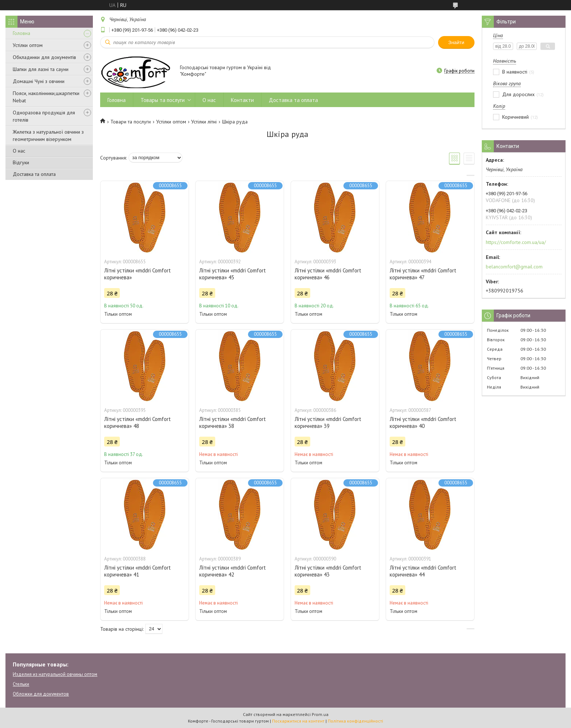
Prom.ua (320, 714)
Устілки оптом (28, 45)
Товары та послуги (163, 100)
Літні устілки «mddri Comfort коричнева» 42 (233, 571)
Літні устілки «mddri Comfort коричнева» (137, 274)
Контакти (242, 100)
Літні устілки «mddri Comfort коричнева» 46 (328, 274)
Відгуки (21, 162)
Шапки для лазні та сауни (41, 69)
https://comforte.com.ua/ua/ (516, 242)
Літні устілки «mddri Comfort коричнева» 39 (328, 422)
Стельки (21, 684)
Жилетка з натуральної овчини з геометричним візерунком (48, 135)
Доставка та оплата (34, 174)
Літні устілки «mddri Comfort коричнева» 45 (233, 274)
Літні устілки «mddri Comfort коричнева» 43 (328, 571)
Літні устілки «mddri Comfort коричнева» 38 (233, 422)
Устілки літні (204, 122)
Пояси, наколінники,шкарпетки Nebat (46, 97)
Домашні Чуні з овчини (39, 81)
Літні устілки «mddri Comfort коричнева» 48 (137, 422)
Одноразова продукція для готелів (44, 116)
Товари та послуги (131, 122)
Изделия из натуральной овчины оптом (55, 674)
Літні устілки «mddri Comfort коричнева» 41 (137, 571)
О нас (19, 151)
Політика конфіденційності (355, 721)
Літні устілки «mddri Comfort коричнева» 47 (423, 274)
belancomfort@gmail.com (514, 267)
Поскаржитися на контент (298, 721)
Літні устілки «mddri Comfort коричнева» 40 (423, 422)
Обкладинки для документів (44, 57)
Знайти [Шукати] (456, 42)
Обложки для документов (41, 694)
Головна (21, 33)
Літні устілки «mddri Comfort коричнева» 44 (423, 571)
